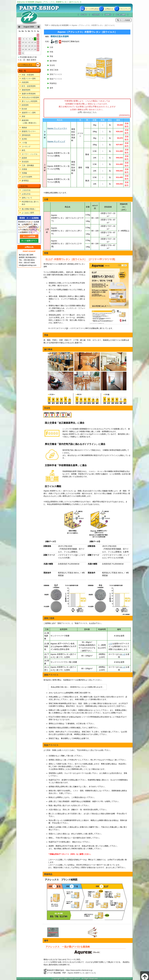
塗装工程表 (54, 70)
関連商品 (53, 83)
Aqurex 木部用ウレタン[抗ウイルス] (82, 973)
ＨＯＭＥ (84, 15)
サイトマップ (125, 9)
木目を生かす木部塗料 (30, 98)
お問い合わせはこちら (87, 112)
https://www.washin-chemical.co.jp (79, 970)
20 (32, 46)
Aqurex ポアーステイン (61, 644)
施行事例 (53, 61)
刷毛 (23, 150)
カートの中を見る (92, 9)
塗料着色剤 (26, 135)
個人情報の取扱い (29, 209)
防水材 (24, 109)
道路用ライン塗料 (29, 113)
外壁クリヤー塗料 (29, 79)
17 (23, 46)
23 (20, 49)
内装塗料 (25, 82)
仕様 (51, 47)
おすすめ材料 (27, 177)
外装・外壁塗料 (28, 75)
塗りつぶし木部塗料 (30, 101)
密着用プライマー (29, 131)
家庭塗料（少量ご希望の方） (30, 122)
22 (38, 46)
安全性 (52, 65)
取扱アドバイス (56, 79)
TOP (46, 25)
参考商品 (25, 181)
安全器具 (25, 162)
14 (35, 42)
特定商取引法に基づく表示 (30, 203)
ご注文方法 (96, 15)
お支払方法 (26, 194)
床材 (23, 116)
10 (23, 42)
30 (20, 53)
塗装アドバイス (56, 74)
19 (29, 46)
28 (35, 49)
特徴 (51, 52)
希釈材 (24, 128)
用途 (51, 56)
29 (38, 49)
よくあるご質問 (28, 213)
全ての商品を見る (25, 65)
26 (29, 49)
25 (26, 49)
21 (35, 46)
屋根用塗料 (26, 90)
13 (32, 42)
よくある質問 (121, 15)
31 (23, 53)
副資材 (24, 158)
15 (38, 42)
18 (26, 46)
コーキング (26, 147)
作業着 (24, 169)
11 (26, 42)
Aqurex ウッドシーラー (57, 128)
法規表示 (108, 15)
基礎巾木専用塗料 (29, 94)
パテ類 (24, 143)
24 (23, 49)
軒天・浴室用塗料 (29, 86)
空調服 (24, 173)
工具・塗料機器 (28, 165)
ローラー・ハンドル (30, 154)
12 (29, 42)
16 (20, 46)
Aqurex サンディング (56, 141)
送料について (27, 198)
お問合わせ (109, 9)
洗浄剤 (24, 139)
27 (32, 49)
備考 (51, 88)
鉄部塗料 (25, 105)
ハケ (110, 644)
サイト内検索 (123, 20)
